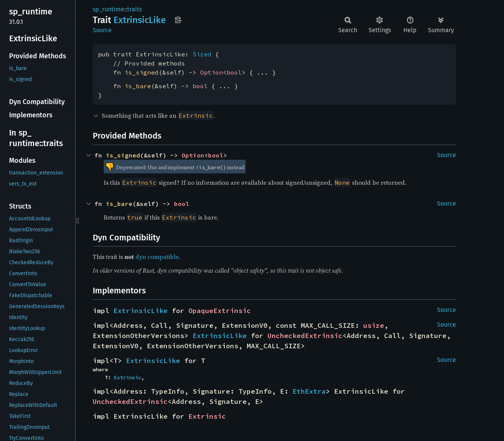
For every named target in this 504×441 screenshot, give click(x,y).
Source (102, 30)
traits (135, 9)
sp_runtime (108, 9)
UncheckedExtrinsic (305, 336)
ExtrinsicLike (141, 311)
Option (212, 72)
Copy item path (178, 20)
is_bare (138, 86)
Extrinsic (128, 377)
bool (234, 72)
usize (374, 325)
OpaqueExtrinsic (220, 311)
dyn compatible (157, 257)
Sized (202, 54)
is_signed (142, 72)
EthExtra (309, 391)
